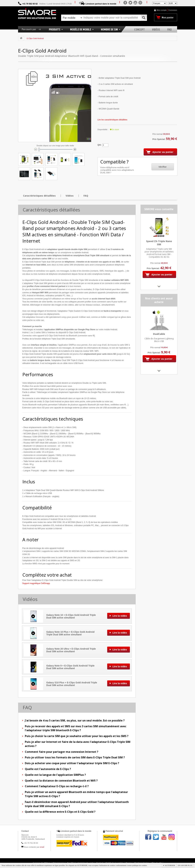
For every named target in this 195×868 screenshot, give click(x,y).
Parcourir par (32, 29)
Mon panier (168, 17)
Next (159, 286)
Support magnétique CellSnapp (36, 583)
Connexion (173, 10)
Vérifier (163, 167)
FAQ (86, 196)
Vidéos (70, 196)
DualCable (159, 334)
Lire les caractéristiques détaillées (112, 120)
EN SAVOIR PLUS (185, 865)
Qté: (100, 145)
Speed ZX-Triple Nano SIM (159, 243)
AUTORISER (170, 865)
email (42, 847)
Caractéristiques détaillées (39, 196)
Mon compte (162, 10)
